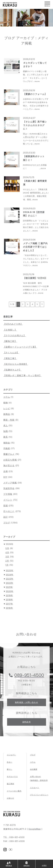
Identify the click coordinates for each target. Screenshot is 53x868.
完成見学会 (9, 488)
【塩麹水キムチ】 (12, 370)
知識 (6, 431)
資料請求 (26, 722)
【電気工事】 (10, 358)
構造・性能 (9, 420)
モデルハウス (12, 777)
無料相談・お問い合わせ (26, 702)
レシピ (7, 408)
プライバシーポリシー (39, 795)
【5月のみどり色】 (13, 324)
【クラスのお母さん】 (15, 336)
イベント (8, 500)
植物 (6, 403)
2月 (7, 561)
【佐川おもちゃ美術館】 (16, 364)
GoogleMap (35, 829)
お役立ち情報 (10, 460)
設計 (6, 517)
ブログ (7, 523)
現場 (6, 506)
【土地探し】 (10, 330)
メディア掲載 (10, 483)
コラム (7, 397)
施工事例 (10, 784)
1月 (7, 565)
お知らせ (10, 798)
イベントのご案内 (14, 791)
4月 (7, 552)
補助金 (7, 443)
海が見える (9, 465)
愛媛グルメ (9, 454)
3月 (7, 557)
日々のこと (9, 511)
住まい (10, 762)
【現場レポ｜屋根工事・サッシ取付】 (22, 375)
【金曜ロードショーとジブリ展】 (20, 347)
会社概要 (34, 769)
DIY (5, 477)
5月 (7, 548)
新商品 (7, 414)
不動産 (7, 448)
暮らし (10, 769)
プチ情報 (8, 494)
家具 (6, 437)
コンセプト (11, 755)
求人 (6, 426)
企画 (6, 471)
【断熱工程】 (10, 341)
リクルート (35, 788)
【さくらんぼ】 (11, 353)
